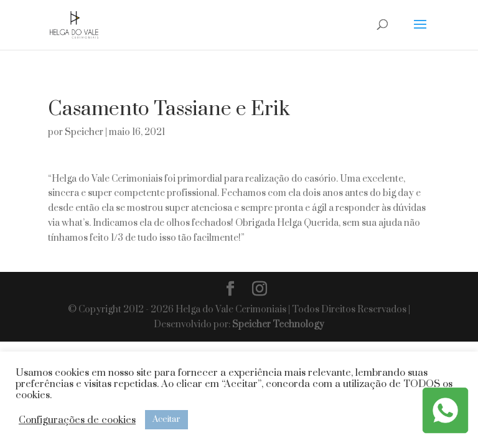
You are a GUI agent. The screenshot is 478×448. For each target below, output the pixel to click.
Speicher (84, 132)
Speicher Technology (278, 324)
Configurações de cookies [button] (77, 420)
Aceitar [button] (166, 419)
